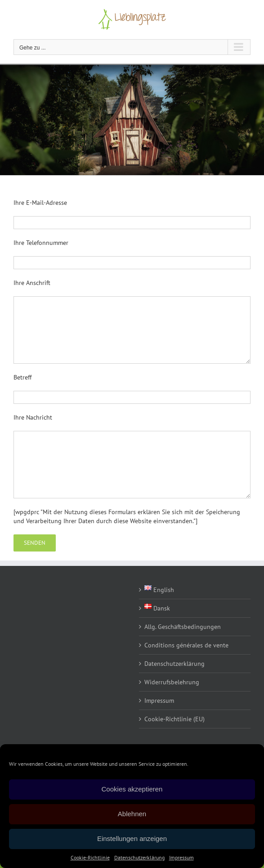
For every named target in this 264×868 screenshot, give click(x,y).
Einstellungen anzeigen (132, 839)
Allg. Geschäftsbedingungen (183, 627)
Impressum (181, 857)
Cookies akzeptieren (132, 789)
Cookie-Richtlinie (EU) (175, 719)
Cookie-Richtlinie (90, 857)
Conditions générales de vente (186, 645)
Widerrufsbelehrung (172, 682)
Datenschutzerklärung (139, 857)
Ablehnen (132, 814)
